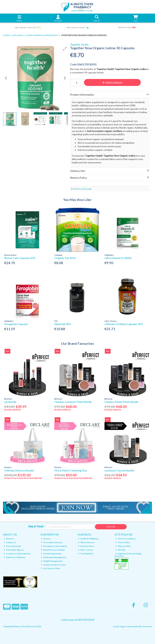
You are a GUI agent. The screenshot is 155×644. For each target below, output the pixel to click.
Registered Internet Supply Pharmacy (128, 555)
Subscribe (111, 527)
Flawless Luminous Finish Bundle (73, 402)
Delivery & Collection (14, 557)
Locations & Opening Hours (17, 554)
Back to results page (83, 189)
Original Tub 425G (65, 258)
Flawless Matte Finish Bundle (121, 402)
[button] (65, 49)
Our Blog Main (86, 554)
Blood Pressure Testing (53, 550)
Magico (123, 626)
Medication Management (54, 557)
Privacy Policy (123, 542)
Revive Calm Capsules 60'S (20, 258)
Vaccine (46, 539)
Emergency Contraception (54, 546)
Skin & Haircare (86, 542)
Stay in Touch (36, 526)
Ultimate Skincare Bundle (19, 470)
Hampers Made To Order (53, 565)
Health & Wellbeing (88, 539)
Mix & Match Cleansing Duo (71, 470)
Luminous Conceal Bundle (119, 470)
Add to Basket (108, 82)
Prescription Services (52, 542)
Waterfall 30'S (63, 324)
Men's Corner (86, 550)
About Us (9, 539)
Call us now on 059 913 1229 (77, 620)
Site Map (120, 550)
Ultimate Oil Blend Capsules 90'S (124, 324)
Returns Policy (123, 546)
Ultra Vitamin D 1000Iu (118, 258)
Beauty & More (86, 546)
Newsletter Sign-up (14, 550)
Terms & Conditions (126, 539)
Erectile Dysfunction (51, 554)
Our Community (12, 546)
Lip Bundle (10, 402)
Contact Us (10, 542)
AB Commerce (145, 626)
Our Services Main (50, 568)
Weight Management (52, 561)
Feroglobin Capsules (16, 324)
